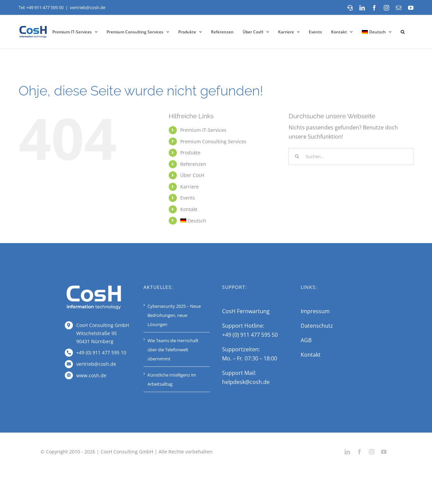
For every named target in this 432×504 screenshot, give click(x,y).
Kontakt (189, 209)
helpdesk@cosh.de (246, 382)
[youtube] (384, 452)
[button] (402, 32)
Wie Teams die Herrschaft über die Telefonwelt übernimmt (173, 350)
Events (188, 198)
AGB (306, 340)
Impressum (315, 311)
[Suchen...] (351, 156)
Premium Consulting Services (213, 141)
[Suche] (297, 156)
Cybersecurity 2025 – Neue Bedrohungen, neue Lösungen (174, 315)
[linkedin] (347, 452)
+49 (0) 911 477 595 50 (250, 335)
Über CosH (192, 175)
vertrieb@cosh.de (88, 7)
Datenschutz (317, 326)
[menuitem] (377, 32)
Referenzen (193, 164)
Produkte (190, 153)
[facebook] (359, 452)
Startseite (28, 71)
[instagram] (372, 452)
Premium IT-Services (203, 130)
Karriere (190, 187)
